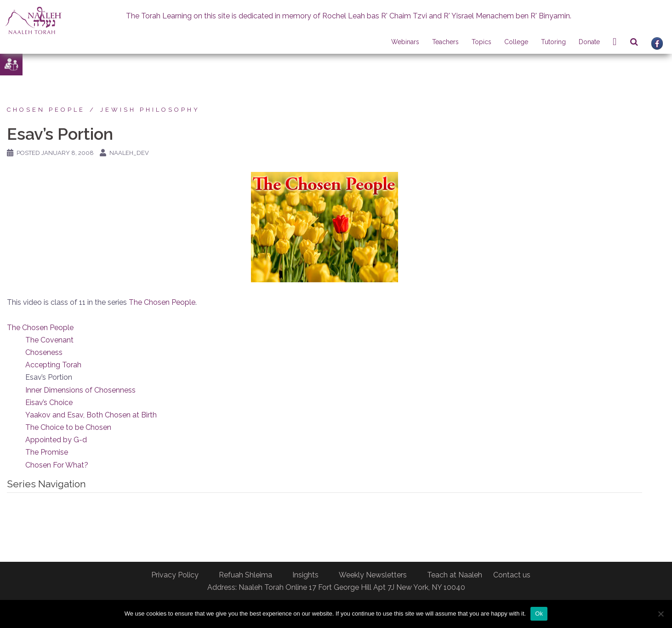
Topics (481, 42)
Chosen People (46, 110)
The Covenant (49, 340)
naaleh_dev (129, 153)
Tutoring (553, 42)
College (516, 42)
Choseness (44, 352)
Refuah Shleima (245, 575)
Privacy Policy (175, 575)
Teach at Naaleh (455, 575)
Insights (305, 575)
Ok (539, 614)
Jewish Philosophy (150, 110)
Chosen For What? (57, 465)
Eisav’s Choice (49, 402)
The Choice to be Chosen (68, 427)
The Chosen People (162, 302)
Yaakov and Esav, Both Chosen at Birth (91, 415)
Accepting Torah (53, 365)
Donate (589, 42)
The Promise (47, 452)
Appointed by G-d (56, 440)
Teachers (445, 42)
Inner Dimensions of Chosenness (80, 390)
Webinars (405, 42)
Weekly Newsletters (373, 575)
